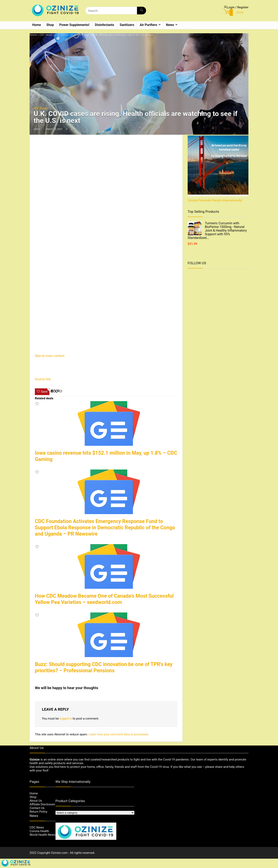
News (170, 25)
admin (37, 129)
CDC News (46, 35)
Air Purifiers (148, 25)
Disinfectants (104, 25)
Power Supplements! (74, 25)
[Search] (142, 11)
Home (37, 25)
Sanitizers (127, 25)
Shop (50, 25)
